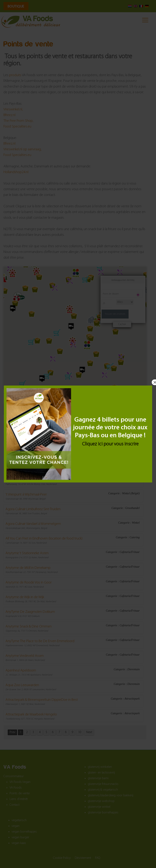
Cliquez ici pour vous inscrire (110, 444)
